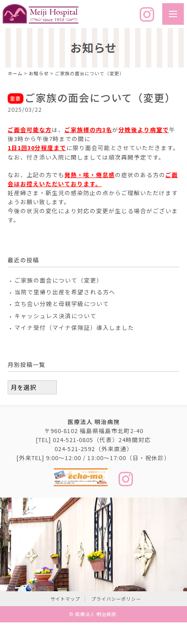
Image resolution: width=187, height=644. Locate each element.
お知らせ (39, 73)
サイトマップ (65, 599)
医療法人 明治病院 (96, 614)
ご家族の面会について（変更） (59, 280)
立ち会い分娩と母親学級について (62, 304)
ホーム (15, 73)
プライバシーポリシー (116, 599)
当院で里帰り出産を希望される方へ (65, 292)
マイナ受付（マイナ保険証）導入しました (74, 327)
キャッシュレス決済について (55, 316)
